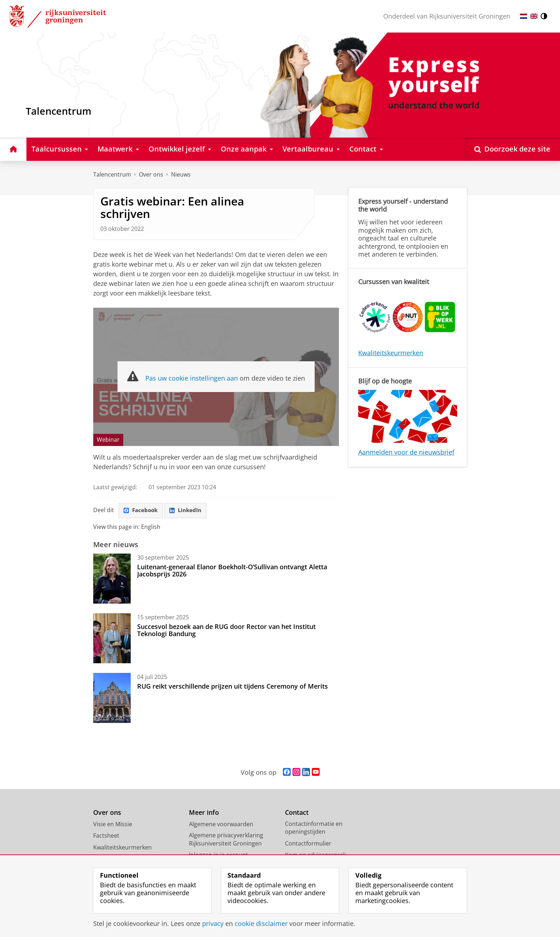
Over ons (151, 174)
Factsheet (106, 836)
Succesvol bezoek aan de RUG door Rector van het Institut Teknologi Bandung (226, 630)
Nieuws (181, 174)
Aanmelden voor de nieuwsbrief (406, 452)
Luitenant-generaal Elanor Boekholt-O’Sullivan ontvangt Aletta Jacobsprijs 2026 (232, 571)
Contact (297, 813)
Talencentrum (112, 174)
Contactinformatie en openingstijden (314, 828)
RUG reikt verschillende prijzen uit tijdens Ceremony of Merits (232, 686)
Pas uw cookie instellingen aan (192, 378)
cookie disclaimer (261, 923)
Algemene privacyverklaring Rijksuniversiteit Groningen (226, 840)
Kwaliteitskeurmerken (391, 353)
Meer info (204, 813)
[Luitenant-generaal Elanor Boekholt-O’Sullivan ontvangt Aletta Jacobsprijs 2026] (112, 579)
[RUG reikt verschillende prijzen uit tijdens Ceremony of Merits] (112, 698)
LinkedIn (188, 510)
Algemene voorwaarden (221, 824)
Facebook (142, 510)
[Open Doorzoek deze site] (512, 149)
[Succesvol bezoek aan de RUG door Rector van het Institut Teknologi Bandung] (112, 639)
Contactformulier (308, 844)
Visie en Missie (113, 824)
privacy (213, 923)
